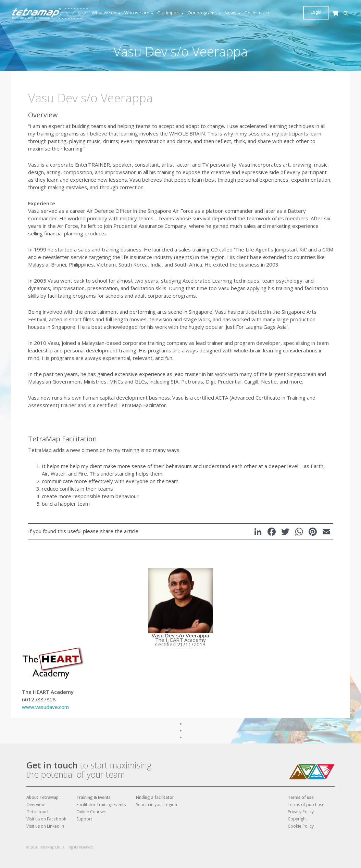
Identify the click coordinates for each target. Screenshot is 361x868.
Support (84, 819)
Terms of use (301, 797)
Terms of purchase (306, 805)
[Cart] (318, 20)
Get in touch (257, 13)
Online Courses (91, 812)
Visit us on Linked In (45, 826)
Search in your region (157, 805)
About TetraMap (42, 797)
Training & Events (94, 797)
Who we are (139, 13)
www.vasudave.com (45, 707)
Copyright (297, 819)
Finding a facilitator (155, 797)
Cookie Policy (301, 826)
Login (337, 12)
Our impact (171, 13)
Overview (35, 805)
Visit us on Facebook (46, 819)
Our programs (205, 13)
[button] (307, 14)
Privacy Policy (301, 812)
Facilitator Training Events (101, 805)
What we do (107, 13)
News (233, 13)
